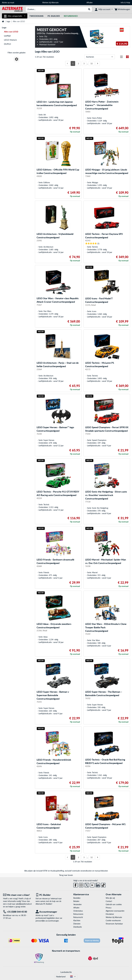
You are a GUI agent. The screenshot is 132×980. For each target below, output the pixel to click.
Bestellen (77, 898)
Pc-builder (54, 16)
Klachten (77, 920)
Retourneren (78, 914)
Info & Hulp (125, 3)
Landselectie (66, 972)
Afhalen (90, 3)
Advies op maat (8, 3)
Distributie (78, 927)
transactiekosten (101, 871)
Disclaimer (110, 914)
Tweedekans (36, 16)
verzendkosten (86, 871)
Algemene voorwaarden (115, 911)
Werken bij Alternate (50, 3)
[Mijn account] (104, 9)
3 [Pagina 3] (84, 63)
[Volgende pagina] (98, 63)
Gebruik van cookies (114, 904)
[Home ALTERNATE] (12, 9)
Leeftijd (7, 36)
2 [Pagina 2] (78, 63)
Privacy (109, 908)
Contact (109, 901)
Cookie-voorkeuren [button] (113, 920)
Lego (8, 21)
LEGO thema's (10, 40)
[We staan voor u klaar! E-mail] (17, 895)
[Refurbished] (71, 16)
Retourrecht (78, 917)
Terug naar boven (66, 875)
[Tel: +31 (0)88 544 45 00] (17, 912)
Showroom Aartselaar (114, 924)
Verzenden (77, 904)
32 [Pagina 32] (92, 63)
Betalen (76, 901)
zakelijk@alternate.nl (24, 904)
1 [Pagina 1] (73, 63)
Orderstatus (78, 911)
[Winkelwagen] (122, 9)
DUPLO (7, 44)
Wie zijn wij (110, 898)
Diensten (77, 924)
